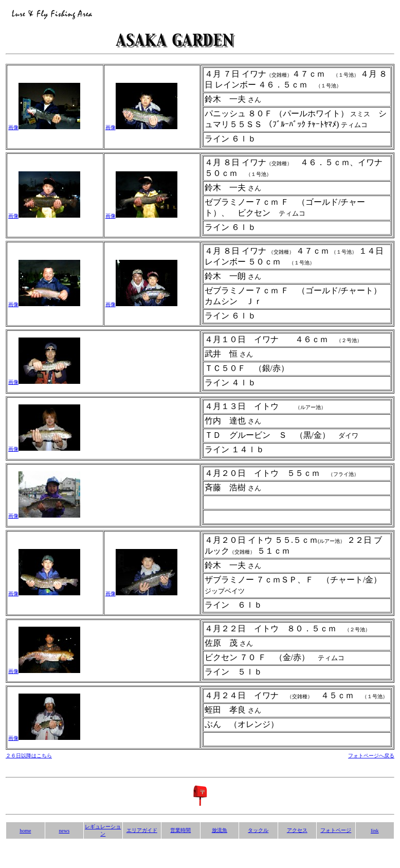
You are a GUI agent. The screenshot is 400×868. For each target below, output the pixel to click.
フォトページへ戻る (371, 756)
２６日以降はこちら (29, 756)
